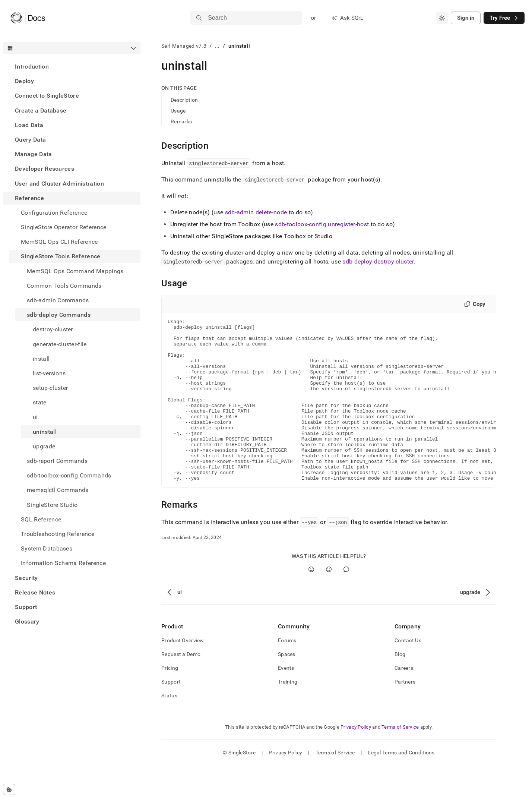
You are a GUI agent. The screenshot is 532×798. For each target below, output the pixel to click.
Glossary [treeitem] (27, 622)
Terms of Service (400, 759)
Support (26, 607)
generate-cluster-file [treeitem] (60, 344)
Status (169, 728)
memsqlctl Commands (58, 490)
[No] (329, 602)
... (217, 46)
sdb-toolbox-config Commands (69, 475)
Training (288, 714)
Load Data (29, 125)
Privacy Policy (356, 759)
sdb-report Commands (57, 461)
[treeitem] (72, 67)
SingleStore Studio (52, 505)
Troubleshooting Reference (58, 534)
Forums (287, 673)
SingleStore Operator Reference (64, 227)
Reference (29, 198)
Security (26, 578)
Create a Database (41, 111)
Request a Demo (181, 687)
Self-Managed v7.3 (184, 46)
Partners (405, 714)
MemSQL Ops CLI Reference (59, 242)
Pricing (170, 700)
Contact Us (408, 673)
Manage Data (34, 154)
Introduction (32, 67)
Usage (178, 111)
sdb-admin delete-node (256, 212)
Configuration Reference (54, 213)
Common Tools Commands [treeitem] (64, 286)
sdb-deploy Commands (59, 315)
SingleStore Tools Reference (61, 256)
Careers (404, 700)
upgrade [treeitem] (44, 446)
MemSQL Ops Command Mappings (75, 271)
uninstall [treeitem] (45, 432)
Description (184, 100)
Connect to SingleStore (47, 96)
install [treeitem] (41, 359)
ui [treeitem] (35, 417)
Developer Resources (45, 169)
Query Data (30, 140)
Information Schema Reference (63, 563)
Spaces (287, 687)
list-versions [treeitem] (49, 373)
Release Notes (35, 592)
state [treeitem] (40, 402)
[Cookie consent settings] (9, 789)
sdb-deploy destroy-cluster (378, 261)
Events (286, 700)
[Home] (28, 18)
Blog (400, 687)
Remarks (181, 122)
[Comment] (346, 602)
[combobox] (442, 18)
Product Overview (183, 673)
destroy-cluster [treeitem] (53, 329)
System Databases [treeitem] (47, 548)
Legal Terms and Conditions (401, 785)
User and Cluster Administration (59, 184)
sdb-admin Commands (58, 300)
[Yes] (311, 602)
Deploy (24, 81)
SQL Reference (41, 519)
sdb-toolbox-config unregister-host (322, 224)
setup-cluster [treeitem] (50, 388)
